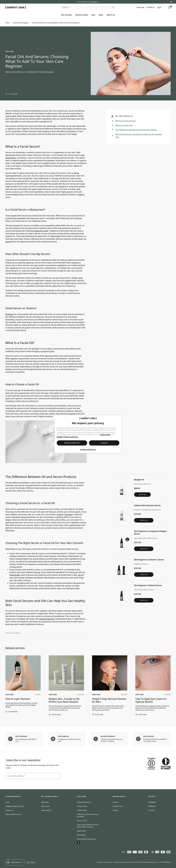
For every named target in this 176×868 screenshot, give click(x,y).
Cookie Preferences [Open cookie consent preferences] (84, 802)
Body (101, 15)
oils (83, 155)
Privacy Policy (82, 806)
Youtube (152, 810)
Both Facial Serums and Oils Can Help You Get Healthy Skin (139, 136)
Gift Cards (45, 802)
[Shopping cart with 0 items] (169, 7)
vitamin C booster (64, 514)
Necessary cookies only (72, 443)
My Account (45, 806)
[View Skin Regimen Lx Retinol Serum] (122, 593)
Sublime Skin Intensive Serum (147, 505)
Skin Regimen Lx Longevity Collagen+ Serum (151, 533)
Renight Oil (139, 480)
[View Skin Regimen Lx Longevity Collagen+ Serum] (122, 540)
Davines (116, 802)
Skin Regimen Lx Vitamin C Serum (149, 560)
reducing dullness (47, 619)
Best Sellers (67, 15)
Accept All (104, 443)
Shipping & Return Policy (15, 806)
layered (9, 242)
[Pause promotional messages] (171, 2)
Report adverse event (13, 814)
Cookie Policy (105, 435)
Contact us (9, 810)
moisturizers (11, 158)
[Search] (88, 7)
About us (111, 15)
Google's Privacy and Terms (67, 437)
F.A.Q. (7, 802)
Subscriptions (46, 810)
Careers (116, 810)
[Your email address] (33, 776)
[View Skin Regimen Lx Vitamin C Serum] (122, 568)
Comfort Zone (118, 806)
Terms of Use (82, 821)
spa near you (95, 2)
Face (93, 15)
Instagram (152, 802)
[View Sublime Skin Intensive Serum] (122, 513)
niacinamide (15, 575)
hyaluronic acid (41, 231)
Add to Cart (142, 494)
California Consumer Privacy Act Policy (87, 815)
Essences (9, 314)
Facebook (152, 806)
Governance (81, 831)
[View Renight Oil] (122, 488)
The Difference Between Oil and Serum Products (136, 130)
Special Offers (82, 15)
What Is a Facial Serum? (125, 121)
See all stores (31, 862)
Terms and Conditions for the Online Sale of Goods (88, 826)
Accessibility (81, 835)
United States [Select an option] (15, 862)
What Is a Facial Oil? (124, 125)
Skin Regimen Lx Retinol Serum (148, 585)
